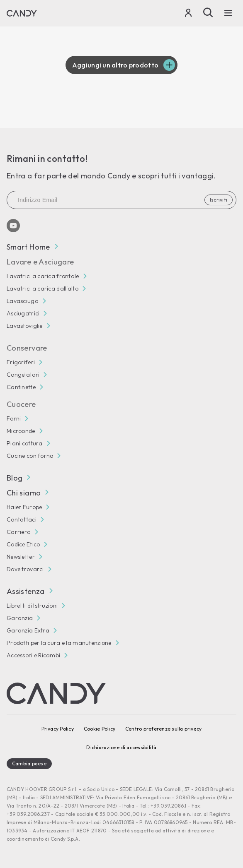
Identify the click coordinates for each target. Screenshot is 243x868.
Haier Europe (24, 507)
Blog (18, 478)
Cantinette (21, 387)
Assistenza (29, 591)
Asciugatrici (23, 313)
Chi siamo (27, 493)
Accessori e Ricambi (33, 655)
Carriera (19, 532)
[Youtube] (13, 226)
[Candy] (22, 13)
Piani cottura (25, 443)
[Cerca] (208, 12)
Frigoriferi (21, 362)
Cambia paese (29, 763)
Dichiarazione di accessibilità (121, 747)
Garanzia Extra (28, 630)
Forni (14, 418)
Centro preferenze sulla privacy (163, 729)
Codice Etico (23, 544)
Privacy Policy (58, 729)
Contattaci (22, 519)
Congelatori (23, 375)
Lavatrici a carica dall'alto (43, 289)
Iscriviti (219, 200)
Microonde (21, 431)
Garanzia (20, 618)
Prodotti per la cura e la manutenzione (59, 643)
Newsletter (21, 557)
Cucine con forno (30, 456)
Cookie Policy (100, 729)
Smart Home (32, 247)
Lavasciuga (23, 301)
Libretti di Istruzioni (32, 606)
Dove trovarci (25, 569)
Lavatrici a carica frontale (43, 276)
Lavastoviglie (25, 326)
